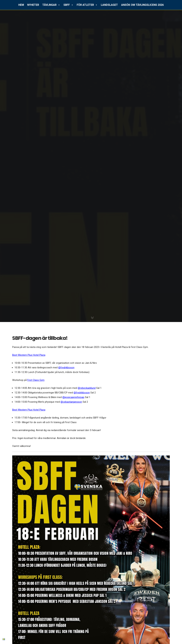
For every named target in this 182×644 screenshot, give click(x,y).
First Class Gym (36, 380)
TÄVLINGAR (51, 5)
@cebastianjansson (71, 402)
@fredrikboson (66, 368)
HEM (21, 5)
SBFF (68, 5)
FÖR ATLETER (87, 5)
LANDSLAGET (109, 5)
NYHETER (33, 5)
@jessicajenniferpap (73, 397)
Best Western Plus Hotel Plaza (29, 355)
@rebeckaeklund (87, 388)
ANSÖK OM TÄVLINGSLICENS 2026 (142, 5)
